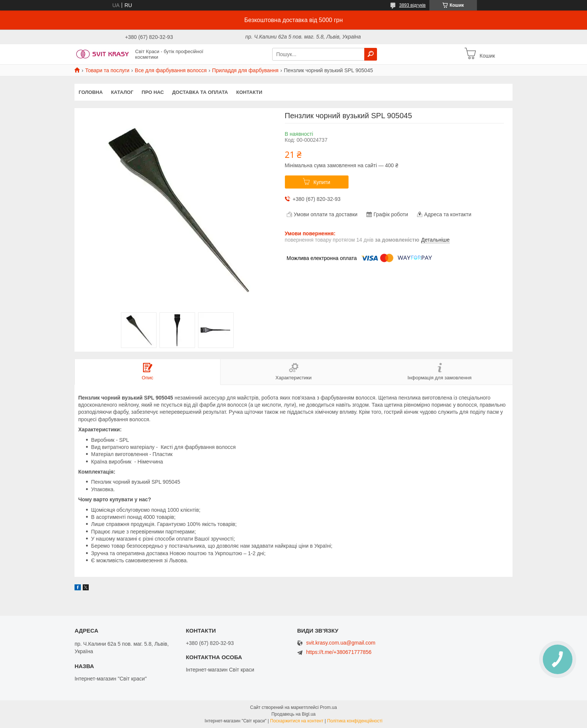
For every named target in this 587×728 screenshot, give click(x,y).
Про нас (153, 92)
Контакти (249, 92)
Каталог (122, 92)
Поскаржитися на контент (297, 721)
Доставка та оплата (200, 92)
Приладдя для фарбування (245, 70)
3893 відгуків (412, 5)
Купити (322, 182)
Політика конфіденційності (355, 721)
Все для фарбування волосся (171, 70)
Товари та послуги (107, 70)
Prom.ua (329, 707)
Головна (91, 92)
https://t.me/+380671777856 (339, 652)
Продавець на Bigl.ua (293, 714)
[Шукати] (371, 54)
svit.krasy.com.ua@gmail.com (341, 643)
